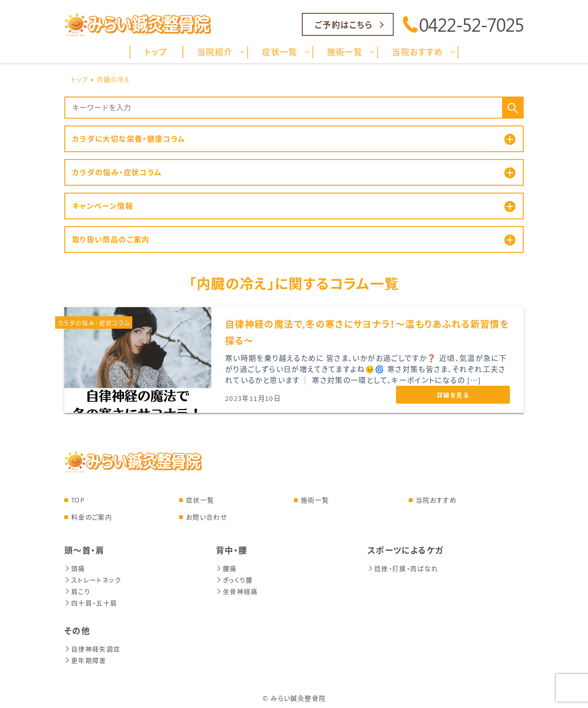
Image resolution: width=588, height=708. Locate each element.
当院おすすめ (436, 500)
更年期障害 (85, 658)
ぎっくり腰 (235, 579)
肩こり (77, 590)
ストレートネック (93, 579)
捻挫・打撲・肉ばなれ (403, 568)
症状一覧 (200, 500)
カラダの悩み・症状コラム (94, 323)
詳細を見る (453, 395)
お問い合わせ (206, 517)
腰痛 (226, 568)
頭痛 (75, 568)
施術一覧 (315, 500)
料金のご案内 (92, 517)
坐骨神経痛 (237, 590)
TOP (78, 500)
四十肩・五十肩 (91, 601)
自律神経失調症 (93, 647)
